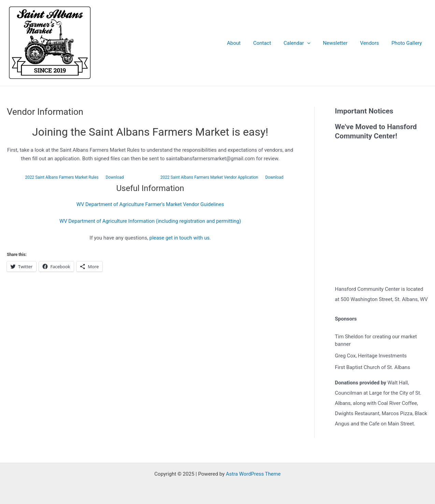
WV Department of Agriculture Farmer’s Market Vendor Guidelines (150, 204)
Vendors (373, 43)
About (246, 43)
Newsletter (341, 43)
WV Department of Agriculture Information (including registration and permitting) (150, 221)
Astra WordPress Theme (253, 474)
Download (115, 177)
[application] (315, 43)
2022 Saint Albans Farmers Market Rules (62, 177)
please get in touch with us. (180, 238)
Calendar (305, 43)
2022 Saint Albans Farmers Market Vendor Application (209, 177)
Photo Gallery (408, 43)
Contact (272, 43)
